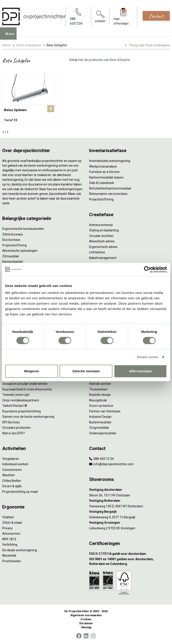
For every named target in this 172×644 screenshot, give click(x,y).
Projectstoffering (14, 245)
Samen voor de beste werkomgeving (28, 417)
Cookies (86, 619)
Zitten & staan (12, 523)
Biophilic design (100, 395)
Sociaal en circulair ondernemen (25, 384)
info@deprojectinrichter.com (111, 464)
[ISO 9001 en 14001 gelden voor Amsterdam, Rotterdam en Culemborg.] (129, 562)
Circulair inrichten (101, 236)
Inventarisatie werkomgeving (110, 161)
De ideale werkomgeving (20, 550)
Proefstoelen (12, 561)
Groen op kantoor (101, 406)
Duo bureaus (11, 240)
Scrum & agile (12, 486)
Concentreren (12, 470)
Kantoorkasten (13, 262)
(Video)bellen (12, 481)
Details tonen (147, 357)
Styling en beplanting (104, 230)
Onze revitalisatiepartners (21, 400)
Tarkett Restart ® (15, 406)
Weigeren (31, 371)
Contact (156, 16)
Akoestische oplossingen (20, 251)
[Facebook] (79, 636)
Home (6, 45)
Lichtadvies (97, 252)
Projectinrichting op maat (20, 492)
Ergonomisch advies (103, 247)
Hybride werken (100, 384)
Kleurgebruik (98, 400)
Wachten (9, 475)
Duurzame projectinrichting (21, 411)
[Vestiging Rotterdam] (129, 501)
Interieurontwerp (101, 225)
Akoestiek (9, 556)
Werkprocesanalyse (103, 166)
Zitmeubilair (11, 256)
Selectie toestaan (86, 371)
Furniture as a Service (104, 172)
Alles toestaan (140, 371)
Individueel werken (15, 464)
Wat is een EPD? (14, 433)
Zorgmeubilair (99, 428)
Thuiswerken (98, 389)
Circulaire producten (16, 428)
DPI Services (11, 422)
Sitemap (86, 627)
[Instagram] (93, 636)
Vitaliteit (8, 517)
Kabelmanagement (103, 258)
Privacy (7, 528)
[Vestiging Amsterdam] (129, 490)
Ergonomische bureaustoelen (23, 229)
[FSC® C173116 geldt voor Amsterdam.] (129, 554)
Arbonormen (11, 534)
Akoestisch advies (102, 241)
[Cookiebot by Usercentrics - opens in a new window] (147, 269)
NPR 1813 (9, 539)
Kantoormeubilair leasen (106, 177)
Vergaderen (11, 459)
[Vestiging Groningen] (129, 523)
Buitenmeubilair (100, 422)
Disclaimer (86, 623)
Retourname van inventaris (108, 194)
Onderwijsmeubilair (103, 433)
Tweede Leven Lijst (16, 395)
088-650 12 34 (101, 459)
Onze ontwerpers (29, 45)
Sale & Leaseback (102, 183)
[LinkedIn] (86, 636)
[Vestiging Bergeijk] (129, 512)
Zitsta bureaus (13, 234)
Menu (11, 37)
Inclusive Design (100, 417)
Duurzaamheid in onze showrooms (27, 389)
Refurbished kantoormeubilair (110, 188)
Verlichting (10, 545)
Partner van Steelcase (105, 411)
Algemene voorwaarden (86, 615)
